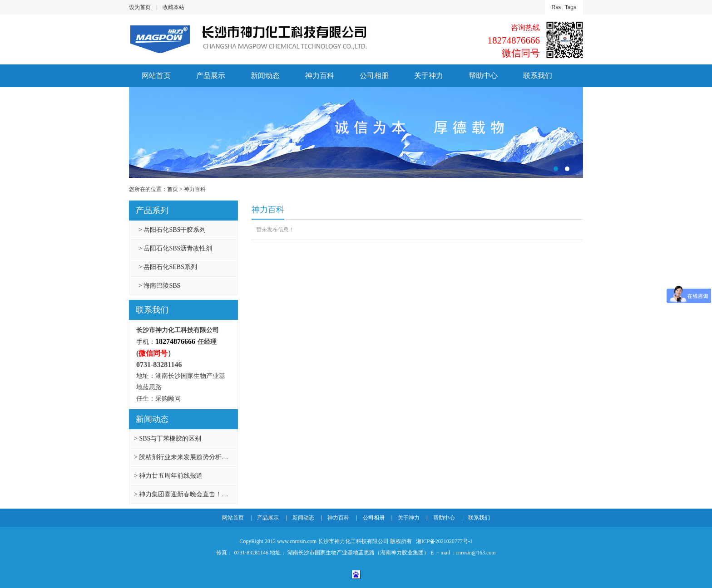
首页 (173, 189)
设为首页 (140, 7)
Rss (556, 7)
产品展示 (211, 76)
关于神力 (429, 76)
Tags (571, 7)
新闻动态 (265, 76)
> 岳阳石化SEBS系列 (168, 267)
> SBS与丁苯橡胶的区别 (168, 439)
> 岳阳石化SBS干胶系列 (172, 230)
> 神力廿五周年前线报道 (168, 476)
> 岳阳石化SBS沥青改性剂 (175, 248)
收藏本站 (173, 7)
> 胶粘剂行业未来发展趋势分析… (181, 457)
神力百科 (320, 76)
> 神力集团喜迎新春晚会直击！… (181, 494)
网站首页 (156, 76)
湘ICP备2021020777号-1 (444, 541)
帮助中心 (483, 76)
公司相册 (374, 76)
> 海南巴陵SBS (159, 286)
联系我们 (538, 76)
